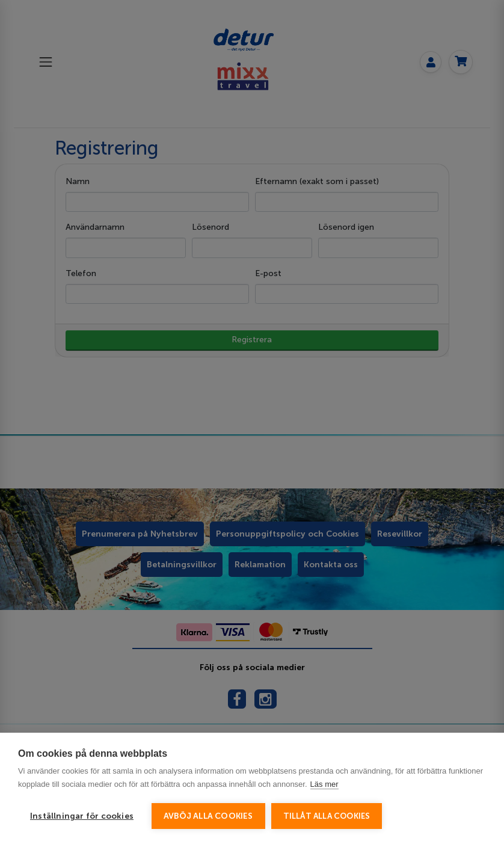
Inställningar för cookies (82, 816)
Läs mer (324, 784)
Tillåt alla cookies (327, 816)
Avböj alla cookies (208, 816)
